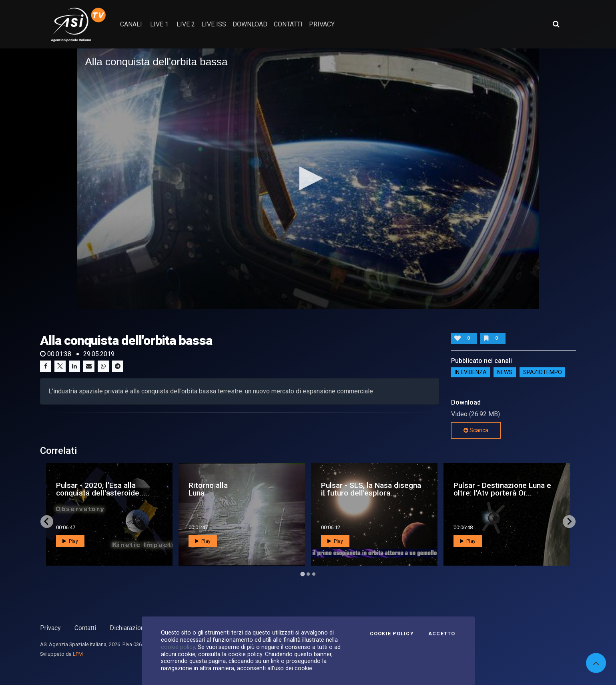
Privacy (50, 628)
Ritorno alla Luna (208, 489)
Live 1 (159, 24)
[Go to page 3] (314, 574)
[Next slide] (569, 522)
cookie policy (178, 647)
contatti (288, 24)
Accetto (442, 634)
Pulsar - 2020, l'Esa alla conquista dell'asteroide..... (103, 489)
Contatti (85, 628)
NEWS (505, 373)
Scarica (476, 430)
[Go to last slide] (47, 522)
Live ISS (214, 24)
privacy (322, 24)
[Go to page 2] (308, 574)
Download (250, 24)
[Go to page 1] (302, 574)
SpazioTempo (543, 373)
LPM (78, 654)
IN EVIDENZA (471, 373)
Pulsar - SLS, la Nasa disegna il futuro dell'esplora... (371, 489)
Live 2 (186, 24)
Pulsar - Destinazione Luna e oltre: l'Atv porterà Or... (502, 489)
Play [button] (70, 541)
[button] (308, 178)
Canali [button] (131, 24)
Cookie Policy (392, 634)
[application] (308, 178)
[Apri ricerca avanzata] (556, 24)
